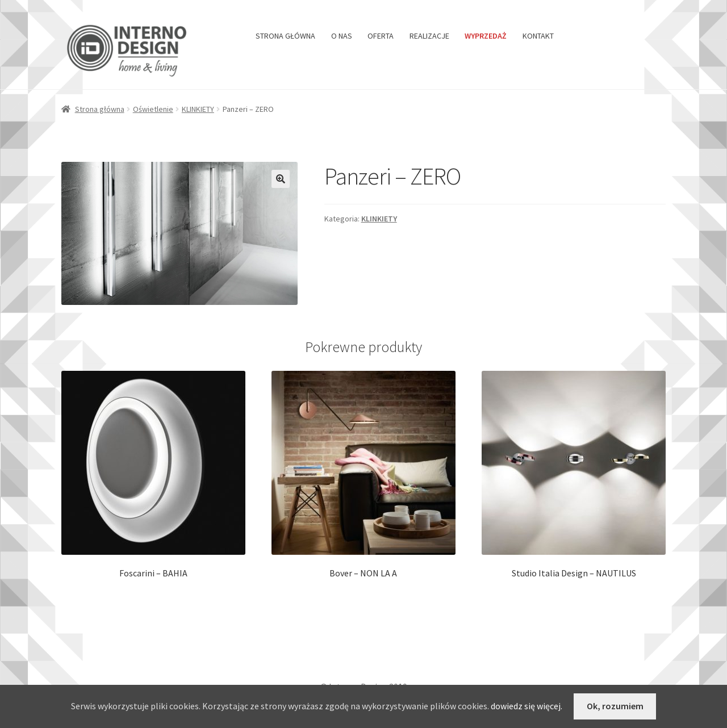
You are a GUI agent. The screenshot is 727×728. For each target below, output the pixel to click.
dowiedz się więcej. (527, 706)
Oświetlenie (153, 109)
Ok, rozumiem (615, 706)
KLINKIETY (198, 109)
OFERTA (381, 36)
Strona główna (100, 109)
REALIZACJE (429, 36)
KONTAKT (538, 36)
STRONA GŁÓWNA (285, 36)
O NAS (342, 36)
